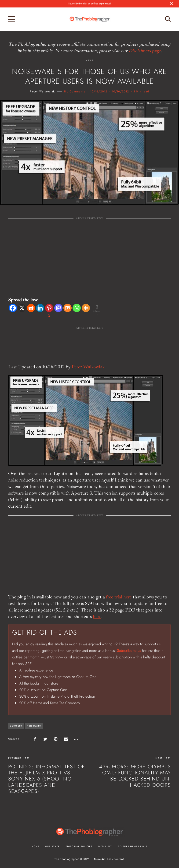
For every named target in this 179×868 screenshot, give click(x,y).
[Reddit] (31, 308)
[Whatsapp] (77, 308)
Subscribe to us (129, 651)
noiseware (34, 726)
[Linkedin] (40, 308)
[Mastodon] (58, 308)
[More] (86, 308)
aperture (16, 726)
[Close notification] (172, 4)
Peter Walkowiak (42, 92)
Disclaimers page (145, 51)
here (81, 4)
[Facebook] (13, 308)
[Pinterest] (49, 311)
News (89, 61)
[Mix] (68, 308)
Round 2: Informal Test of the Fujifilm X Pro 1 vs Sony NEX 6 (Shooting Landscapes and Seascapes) (46, 779)
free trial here (119, 597)
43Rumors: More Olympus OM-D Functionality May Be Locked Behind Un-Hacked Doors (135, 776)
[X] (22, 308)
